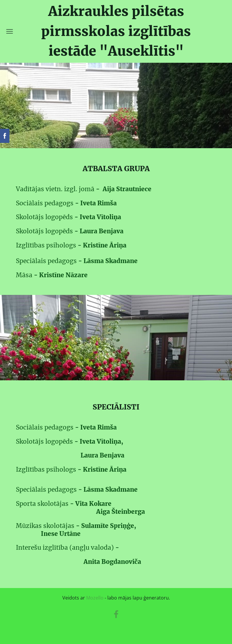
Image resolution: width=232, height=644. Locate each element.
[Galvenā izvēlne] (10, 31)
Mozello (95, 598)
